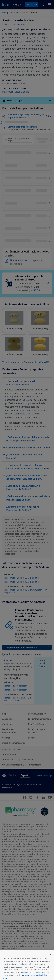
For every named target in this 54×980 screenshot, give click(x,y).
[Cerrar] (51, 959)
